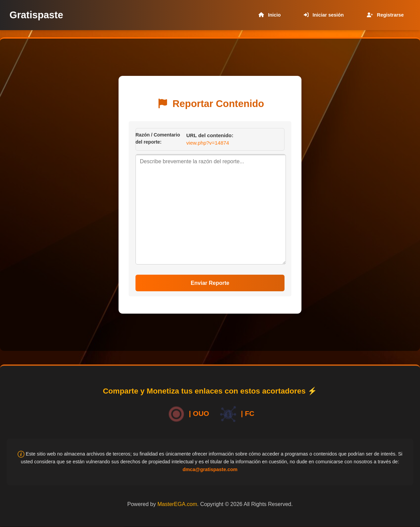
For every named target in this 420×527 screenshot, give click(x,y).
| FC (236, 414)
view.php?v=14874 (208, 143)
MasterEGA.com (177, 504)
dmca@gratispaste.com (210, 469)
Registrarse (384, 15)
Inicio (268, 15)
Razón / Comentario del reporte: (158, 138)
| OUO (187, 414)
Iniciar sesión (322, 15)
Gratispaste (36, 15)
